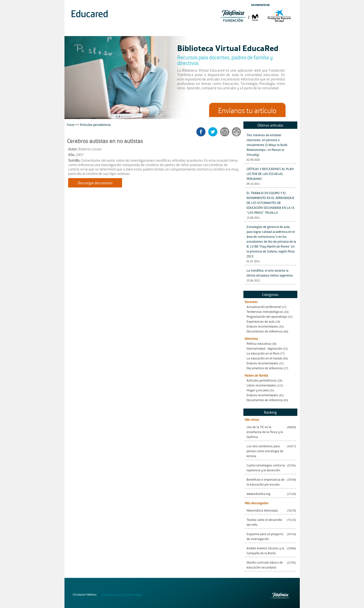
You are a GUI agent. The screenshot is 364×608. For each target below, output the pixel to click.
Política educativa (259, 343)
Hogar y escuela (258, 390)
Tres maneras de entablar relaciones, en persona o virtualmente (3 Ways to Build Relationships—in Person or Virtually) (267, 145)
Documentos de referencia (265, 331)
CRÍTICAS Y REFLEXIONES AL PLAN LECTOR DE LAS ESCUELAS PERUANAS (270, 174)
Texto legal (134, 594)
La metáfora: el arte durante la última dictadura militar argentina (270, 273)
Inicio (71, 124)
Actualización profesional (264, 307)
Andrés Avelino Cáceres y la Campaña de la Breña (265, 550)
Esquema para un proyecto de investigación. (265, 536)
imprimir (236, 132)
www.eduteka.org (258, 494)
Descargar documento (95, 183)
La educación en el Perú (263, 353)
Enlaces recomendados (262, 326)
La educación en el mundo (264, 358)
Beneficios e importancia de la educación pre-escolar (266, 482)
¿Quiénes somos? (113, 594)
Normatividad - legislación (264, 348)
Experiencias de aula (261, 321)
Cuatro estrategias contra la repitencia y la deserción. (266, 468)
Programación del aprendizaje (267, 316)
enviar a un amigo (226, 132)
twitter (214, 132)
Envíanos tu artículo (247, 110)
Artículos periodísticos (262, 380)
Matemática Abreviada (262, 510)
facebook (203, 132)
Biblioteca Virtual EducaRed (228, 48)
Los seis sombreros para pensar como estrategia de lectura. (265, 451)
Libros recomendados (261, 385)
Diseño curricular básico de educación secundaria (265, 565)
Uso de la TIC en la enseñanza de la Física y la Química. (265, 432)
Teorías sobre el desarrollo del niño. (264, 522)
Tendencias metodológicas (265, 311)
